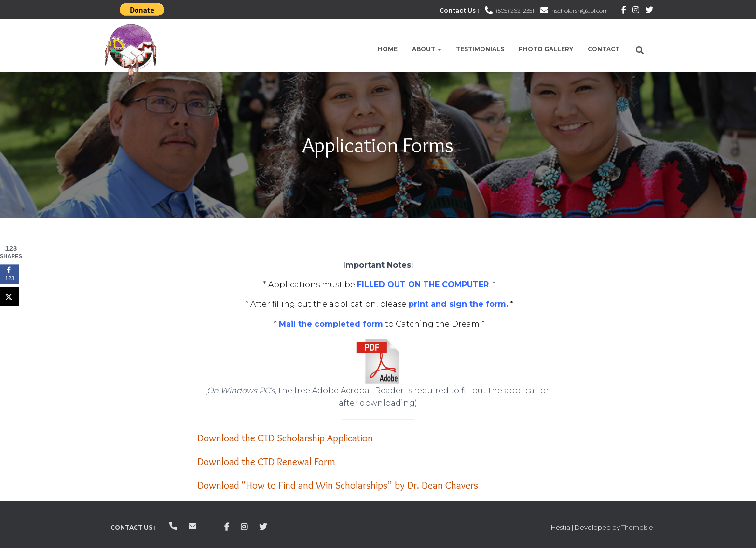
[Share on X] (10, 296)
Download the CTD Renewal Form (266, 461)
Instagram (636, 11)
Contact (604, 49)
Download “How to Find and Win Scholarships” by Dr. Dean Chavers (338, 485)
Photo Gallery (546, 49)
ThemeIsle (637, 527)
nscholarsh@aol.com (580, 10)
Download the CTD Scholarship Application (285, 438)
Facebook (624, 11)
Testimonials (480, 49)
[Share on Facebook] (10, 274)
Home (388, 49)
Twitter (649, 11)
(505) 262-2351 (515, 10)
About (427, 49)
